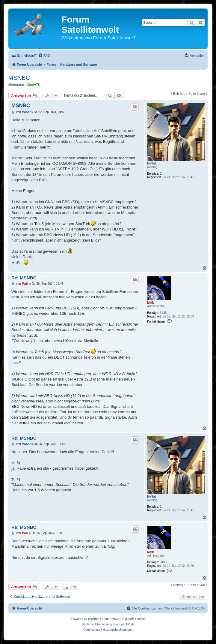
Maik (150, 303)
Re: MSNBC (24, 278)
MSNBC (19, 78)
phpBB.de (128, 624)
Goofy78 (33, 85)
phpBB (93, 619)
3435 (163, 313)
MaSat (151, 163)
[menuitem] (44, 56)
